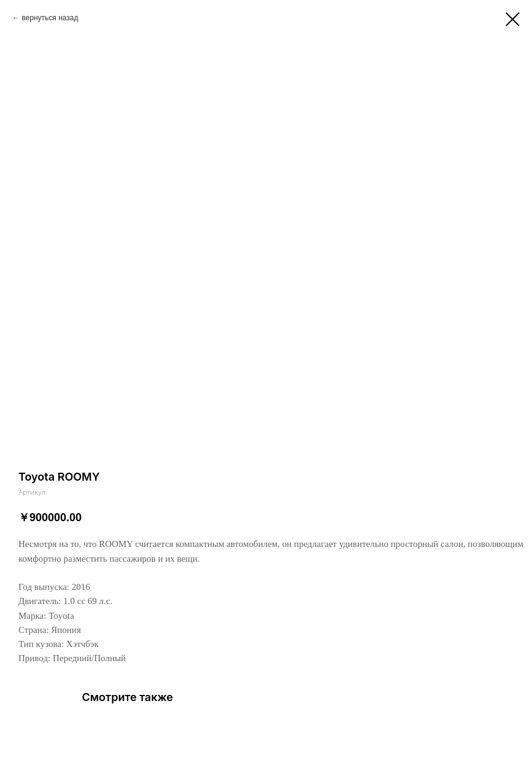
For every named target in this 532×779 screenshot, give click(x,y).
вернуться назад (50, 18)
